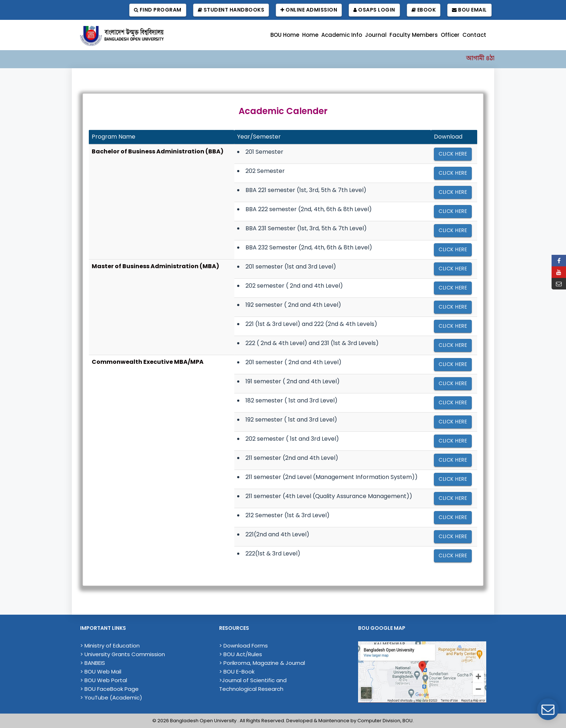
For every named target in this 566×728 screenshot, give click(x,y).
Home (310, 35)
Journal (376, 35)
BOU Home (285, 35)
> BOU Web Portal (104, 680)
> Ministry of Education (110, 646)
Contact (474, 35)
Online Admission (309, 10)
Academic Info (342, 35)
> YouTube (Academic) (111, 698)
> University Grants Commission (123, 654)
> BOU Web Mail (101, 672)
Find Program (158, 10)
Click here (453, 154)
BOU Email (469, 10)
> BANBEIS (93, 663)
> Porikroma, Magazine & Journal (262, 663)
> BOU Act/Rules (241, 654)
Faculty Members (414, 35)
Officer (450, 35)
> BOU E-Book (237, 672)
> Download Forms (243, 646)
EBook (424, 10)
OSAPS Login (374, 10)
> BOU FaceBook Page (109, 689)
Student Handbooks (231, 10)
